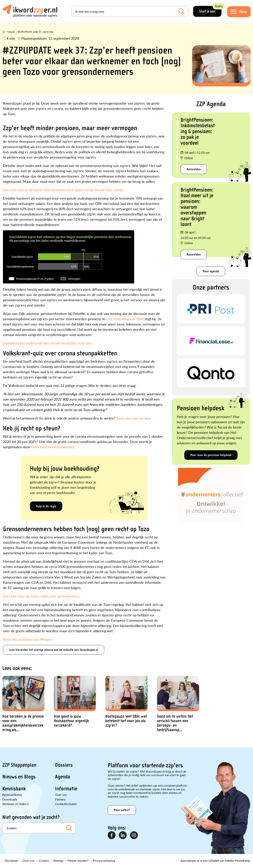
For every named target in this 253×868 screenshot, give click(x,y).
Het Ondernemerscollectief (53, 447)
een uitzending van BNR (125, 319)
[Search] (130, 11)
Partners (60, 799)
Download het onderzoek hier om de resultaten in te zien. (48, 343)
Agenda (63, 777)
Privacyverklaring (104, 860)
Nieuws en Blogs (19, 777)
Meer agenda (211, 271)
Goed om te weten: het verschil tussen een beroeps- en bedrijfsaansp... (175, 723)
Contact (44, 860)
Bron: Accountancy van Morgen (28, 639)
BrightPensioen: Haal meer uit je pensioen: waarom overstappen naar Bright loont (197, 207)
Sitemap (58, 860)
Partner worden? (78, 860)
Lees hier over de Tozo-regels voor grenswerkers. (41, 596)
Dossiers (64, 765)
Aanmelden (194, 169)
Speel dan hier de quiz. (134, 418)
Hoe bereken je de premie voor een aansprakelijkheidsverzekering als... (23, 723)
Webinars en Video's (15, 804)
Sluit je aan (210, 10)
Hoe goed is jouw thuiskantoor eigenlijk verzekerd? (71, 721)
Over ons (61, 795)
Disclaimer (11, 860)
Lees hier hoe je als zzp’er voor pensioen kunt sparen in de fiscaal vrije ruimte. (63, 190)
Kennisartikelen (12, 795)
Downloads (10, 799)
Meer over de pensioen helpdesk (211, 455)
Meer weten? (122, 810)
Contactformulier (66, 804)
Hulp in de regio (46, 506)
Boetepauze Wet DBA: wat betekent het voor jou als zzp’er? (126, 721)
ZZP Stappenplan (19, 765)
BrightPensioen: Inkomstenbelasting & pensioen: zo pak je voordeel (198, 131)
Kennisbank (14, 789)
